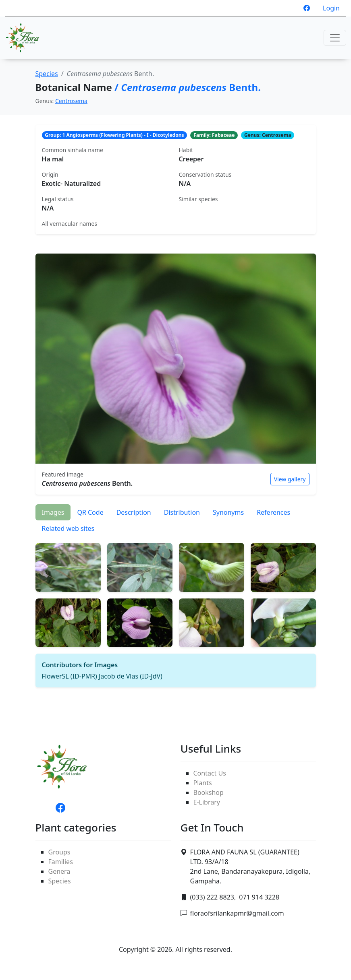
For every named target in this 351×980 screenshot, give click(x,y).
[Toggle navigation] (335, 38)
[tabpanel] (176, 612)
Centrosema (71, 101)
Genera (59, 871)
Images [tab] (53, 512)
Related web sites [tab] (68, 528)
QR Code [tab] (90, 512)
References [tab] (273, 512)
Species (47, 74)
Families (61, 862)
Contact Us (210, 773)
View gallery (290, 479)
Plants (203, 783)
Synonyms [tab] (228, 512)
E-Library (207, 802)
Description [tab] (134, 512)
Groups (59, 852)
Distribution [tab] (182, 512)
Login (331, 8)
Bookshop (209, 792)
